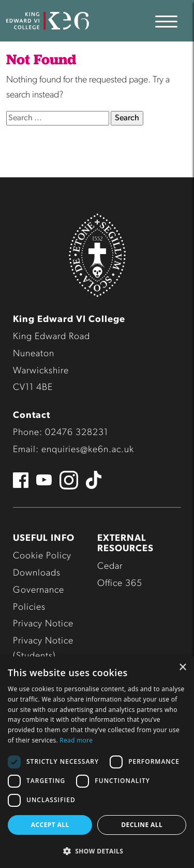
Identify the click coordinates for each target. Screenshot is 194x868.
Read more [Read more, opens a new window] (76, 740)
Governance (39, 590)
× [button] (182, 668)
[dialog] (97, 762)
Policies (29, 607)
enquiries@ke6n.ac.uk (88, 450)
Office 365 (120, 584)
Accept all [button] (50, 825)
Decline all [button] (142, 825)
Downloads (37, 573)
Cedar (110, 566)
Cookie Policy (42, 556)
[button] (97, 851)
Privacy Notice (43, 624)
